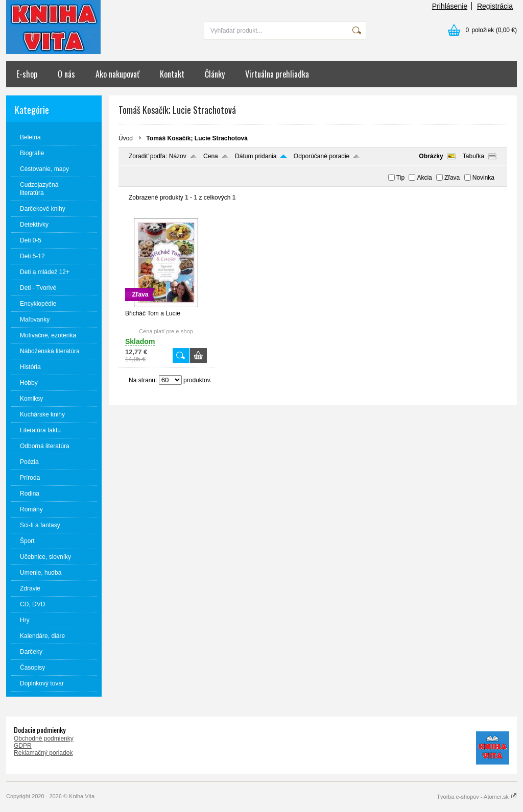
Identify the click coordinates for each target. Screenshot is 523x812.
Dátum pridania (256, 156)
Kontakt (172, 74)
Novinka (483, 178)
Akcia (424, 178)
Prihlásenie (450, 6)
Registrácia (495, 6)
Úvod (126, 138)
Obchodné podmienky (44, 739)
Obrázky (431, 156)
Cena (211, 156)
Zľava (452, 178)
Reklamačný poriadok (43, 753)
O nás (66, 74)
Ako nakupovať (117, 74)
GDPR (23, 746)
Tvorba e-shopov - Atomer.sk (477, 797)
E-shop (27, 74)
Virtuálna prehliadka (277, 74)
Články (215, 74)
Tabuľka (473, 156)
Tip (400, 178)
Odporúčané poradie (322, 156)
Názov (178, 156)
